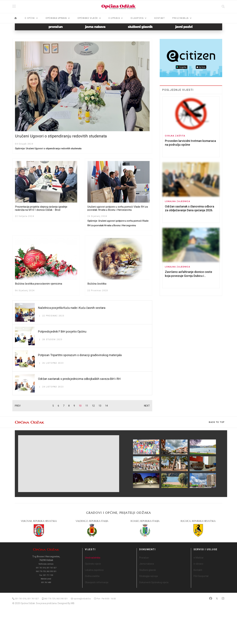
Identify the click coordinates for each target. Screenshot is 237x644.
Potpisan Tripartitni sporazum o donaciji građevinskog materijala (80, 355)
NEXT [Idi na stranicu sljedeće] (147, 406)
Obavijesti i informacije (97, 582)
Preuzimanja (180, 18)
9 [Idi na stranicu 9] (74, 406)
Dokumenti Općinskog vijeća (154, 582)
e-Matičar (199, 558)
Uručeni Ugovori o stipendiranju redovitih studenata (61, 136)
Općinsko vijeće (93, 564)
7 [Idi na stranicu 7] (64, 406)
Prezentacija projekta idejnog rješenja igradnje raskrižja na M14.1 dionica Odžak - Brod (41, 208)
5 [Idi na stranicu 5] (53, 406)
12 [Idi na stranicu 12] (93, 406)
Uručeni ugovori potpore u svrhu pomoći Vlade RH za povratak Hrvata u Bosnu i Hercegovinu (118, 208)
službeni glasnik (140, 27)
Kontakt (160, 18)
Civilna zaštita (175, 136)
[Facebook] (211, 598)
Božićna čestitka (97, 284)
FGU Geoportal (201, 576)
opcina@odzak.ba (82, 599)
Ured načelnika (93, 558)
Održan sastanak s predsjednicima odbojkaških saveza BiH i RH (79, 379)
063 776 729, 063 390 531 (56, 599)
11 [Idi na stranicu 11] (87, 406)
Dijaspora (137, 18)
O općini (30, 18)
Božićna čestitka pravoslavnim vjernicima (39, 284)
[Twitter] (217, 598)
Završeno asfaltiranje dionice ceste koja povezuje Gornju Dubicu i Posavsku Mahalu (189, 276)
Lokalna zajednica (178, 201)
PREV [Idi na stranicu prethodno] (18, 406)
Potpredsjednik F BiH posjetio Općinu (62, 331)
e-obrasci (198, 564)
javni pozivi (184, 27)
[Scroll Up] (217, 422)
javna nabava (95, 27)
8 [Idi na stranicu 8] (69, 406)
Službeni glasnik (148, 570)
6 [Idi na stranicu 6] (58, 406)
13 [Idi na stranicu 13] (100, 406)
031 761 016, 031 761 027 (27, 599)
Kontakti (198, 570)
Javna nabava (147, 564)
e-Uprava (114, 18)
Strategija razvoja (148, 576)
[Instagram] (223, 598)
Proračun (144, 558)
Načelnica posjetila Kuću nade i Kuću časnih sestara (72, 308)
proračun (56, 27)
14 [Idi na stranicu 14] (106, 406)
